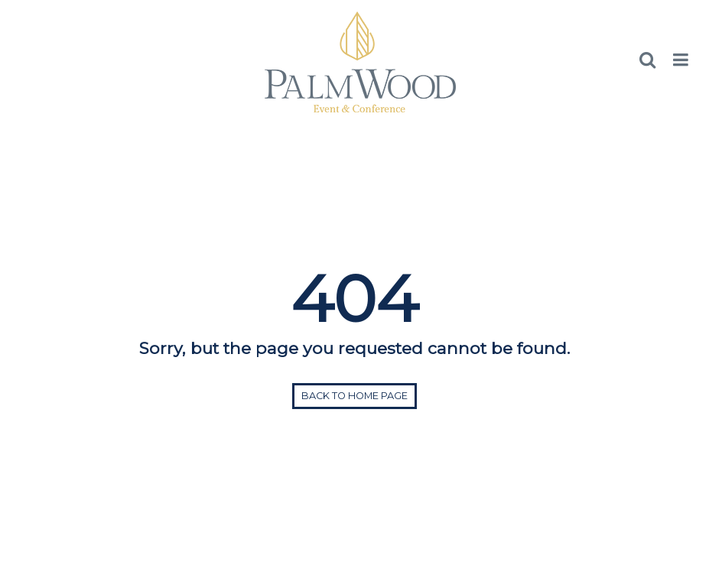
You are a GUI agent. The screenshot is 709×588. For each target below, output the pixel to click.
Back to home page (354, 396)
